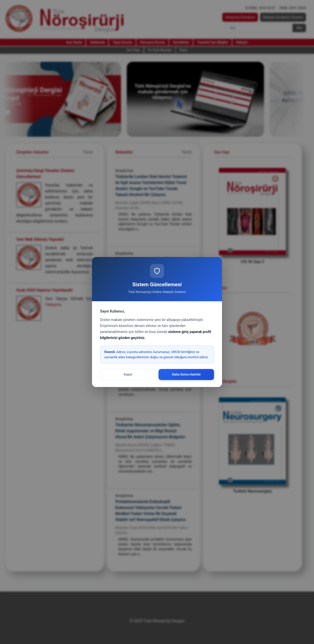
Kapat (128, 374)
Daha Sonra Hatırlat (186, 374)
